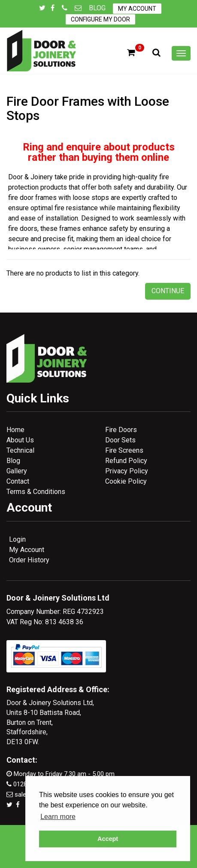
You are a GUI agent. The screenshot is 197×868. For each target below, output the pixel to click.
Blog (97, 8)
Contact (18, 481)
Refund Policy (126, 461)
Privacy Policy (127, 471)
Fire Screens (124, 450)
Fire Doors (121, 430)
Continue (168, 291)
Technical (20, 450)
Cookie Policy (126, 481)
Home (15, 430)
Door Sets (120, 440)
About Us (20, 440)
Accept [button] (108, 839)
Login (17, 539)
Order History (29, 560)
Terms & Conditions (36, 492)
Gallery (17, 471)
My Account (137, 9)
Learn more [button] (58, 817)
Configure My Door (100, 19)
